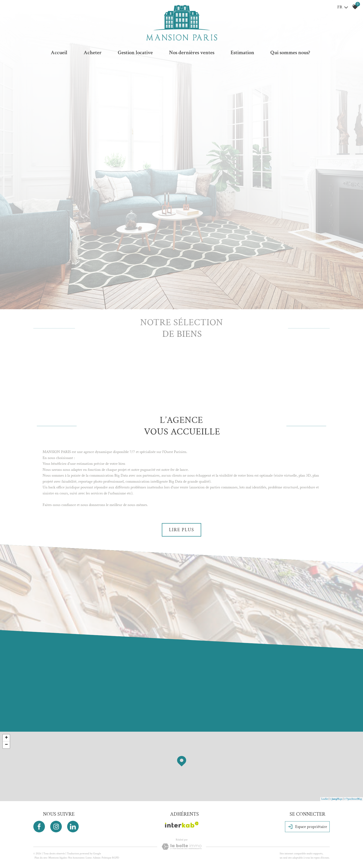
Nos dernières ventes (192, 53)
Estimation (242, 53)
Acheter (93, 53)
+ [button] (6, 738)
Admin (97, 858)
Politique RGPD (110, 858)
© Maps (336, 799)
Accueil (59, 53)
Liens (89, 858)
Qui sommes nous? (290, 53)
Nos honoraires (76, 858)
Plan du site (41, 858)
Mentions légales (58, 858)
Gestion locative (135, 53)
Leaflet (325, 799)
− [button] (6, 745)
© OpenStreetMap (353, 799)
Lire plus (182, 530)
